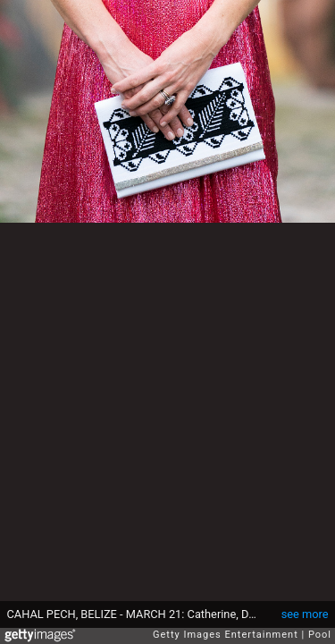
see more (305, 614)
